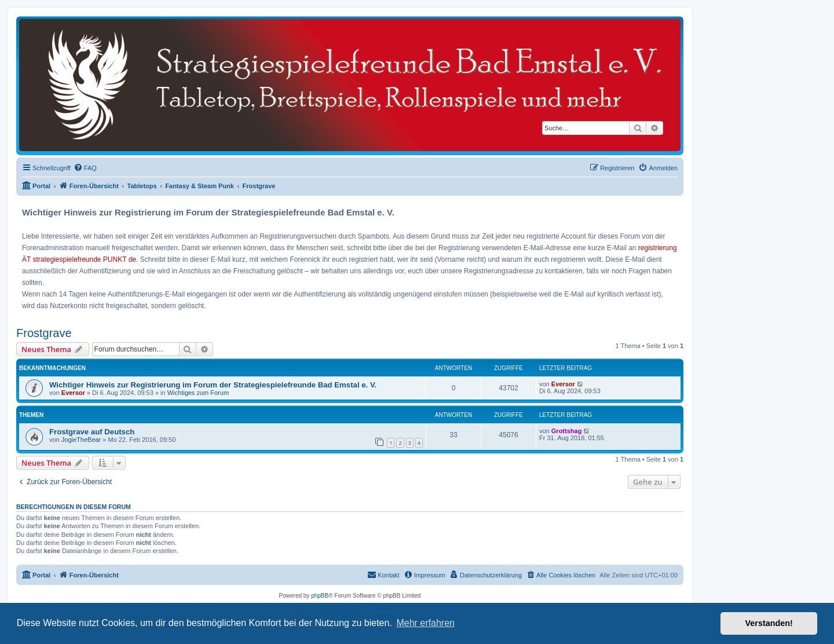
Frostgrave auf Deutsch (92, 432)
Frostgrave (44, 333)
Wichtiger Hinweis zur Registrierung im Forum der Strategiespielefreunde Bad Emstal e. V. (213, 385)
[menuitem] (85, 168)
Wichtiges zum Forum (198, 393)
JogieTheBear (81, 440)
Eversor (73, 393)
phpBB (320, 596)
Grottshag (567, 431)
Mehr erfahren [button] (425, 623)
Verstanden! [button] (769, 623)
